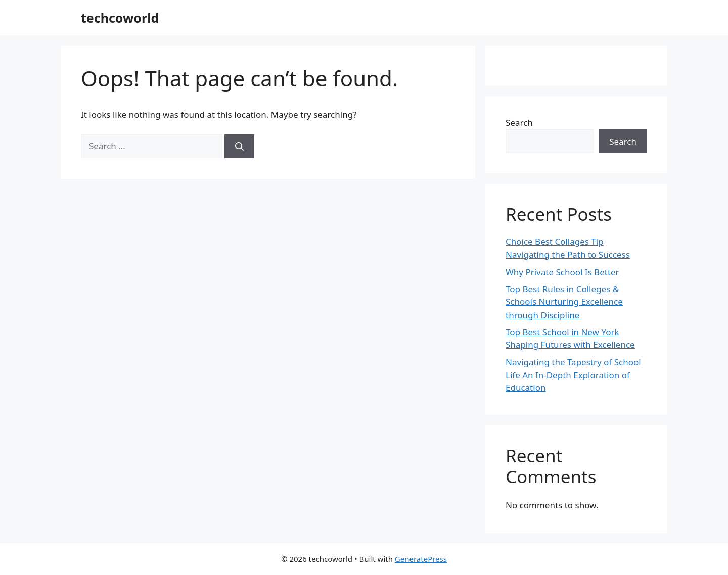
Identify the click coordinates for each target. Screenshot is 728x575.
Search (519, 123)
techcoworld (120, 18)
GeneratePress (421, 559)
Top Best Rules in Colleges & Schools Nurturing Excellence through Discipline (564, 302)
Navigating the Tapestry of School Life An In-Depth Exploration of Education (573, 375)
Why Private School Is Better (562, 272)
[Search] (239, 146)
